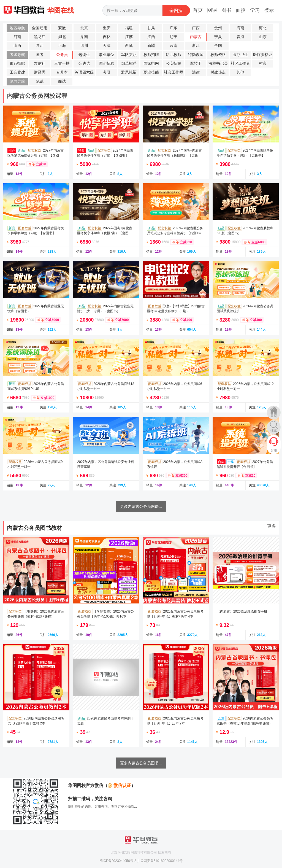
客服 (274, 451)
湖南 (84, 37)
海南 (240, 28)
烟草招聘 (129, 64)
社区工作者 (240, 64)
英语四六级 (84, 72)
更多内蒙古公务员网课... (141, 506)
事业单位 (107, 55)
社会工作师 (173, 72)
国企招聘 (107, 64)
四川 (84, 46)
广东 (173, 28)
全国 (218, 46)
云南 (173, 46)
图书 (226, 10)
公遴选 (84, 64)
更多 (272, 526)
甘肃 (151, 28)
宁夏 (218, 37)
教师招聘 (151, 55)
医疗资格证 (263, 55)
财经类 (40, 72)
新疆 (151, 46)
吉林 (107, 37)
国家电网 (151, 64)
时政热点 (218, 72)
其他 (240, 72)
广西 (196, 28)
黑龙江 (40, 37)
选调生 (84, 55)
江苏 (129, 37)
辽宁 (173, 37)
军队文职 (129, 55)
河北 (263, 28)
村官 (263, 64)
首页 (198, 10)
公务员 (62, 55)
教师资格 (218, 55)
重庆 (107, 28)
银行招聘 (17, 64)
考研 (107, 72)
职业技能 (151, 72)
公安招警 (173, 64)
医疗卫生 (240, 55)
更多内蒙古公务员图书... (141, 763)
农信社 (40, 64)
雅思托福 (129, 72)
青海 (240, 37)
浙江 (196, 46)
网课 (212, 10)
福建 (129, 28)
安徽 (62, 28)
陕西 (40, 46)
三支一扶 (62, 64)
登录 (269, 10)
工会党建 (17, 72)
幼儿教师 (173, 55)
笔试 (40, 81)
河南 (17, 37)
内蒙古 (196, 37)
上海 (62, 46)
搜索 (274, 430)
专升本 (62, 72)
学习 (255, 10)
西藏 (129, 46)
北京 (84, 28)
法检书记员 (218, 64)
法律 (196, 72)
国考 (40, 55)
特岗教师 (196, 55)
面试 (62, 81)
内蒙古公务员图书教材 (34, 528)
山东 (263, 37)
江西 (151, 37)
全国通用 (40, 28)
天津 (107, 46)
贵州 (218, 28)
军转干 (196, 64)
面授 (241, 10)
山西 (17, 46)
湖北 (62, 37)
